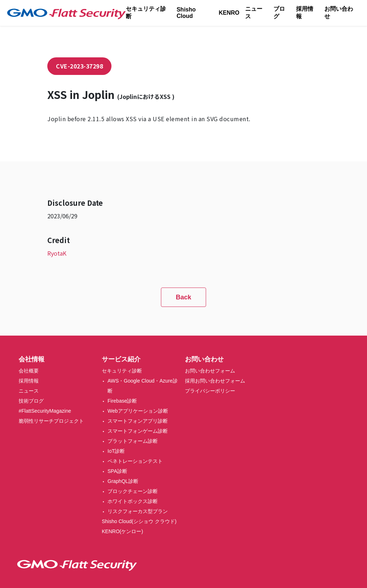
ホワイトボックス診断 (133, 501)
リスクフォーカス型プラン (138, 511)
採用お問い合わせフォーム (215, 381)
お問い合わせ (339, 13)
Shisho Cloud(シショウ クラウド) (139, 521)
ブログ (279, 13)
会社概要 (29, 371)
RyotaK (57, 253)
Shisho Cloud (186, 13)
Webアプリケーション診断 (138, 411)
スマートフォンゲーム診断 (138, 431)
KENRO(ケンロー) (122, 531)
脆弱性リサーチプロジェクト (51, 421)
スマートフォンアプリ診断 (138, 421)
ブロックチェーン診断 (133, 491)
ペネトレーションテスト (135, 461)
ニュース (254, 13)
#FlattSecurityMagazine (45, 411)
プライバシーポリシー (210, 391)
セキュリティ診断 (146, 13)
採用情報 (305, 13)
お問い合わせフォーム (210, 371)
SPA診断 (117, 471)
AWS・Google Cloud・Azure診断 (143, 386)
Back (183, 297)
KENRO (229, 13)
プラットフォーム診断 (133, 441)
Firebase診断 (122, 401)
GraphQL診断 (123, 481)
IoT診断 (116, 451)
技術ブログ (31, 401)
